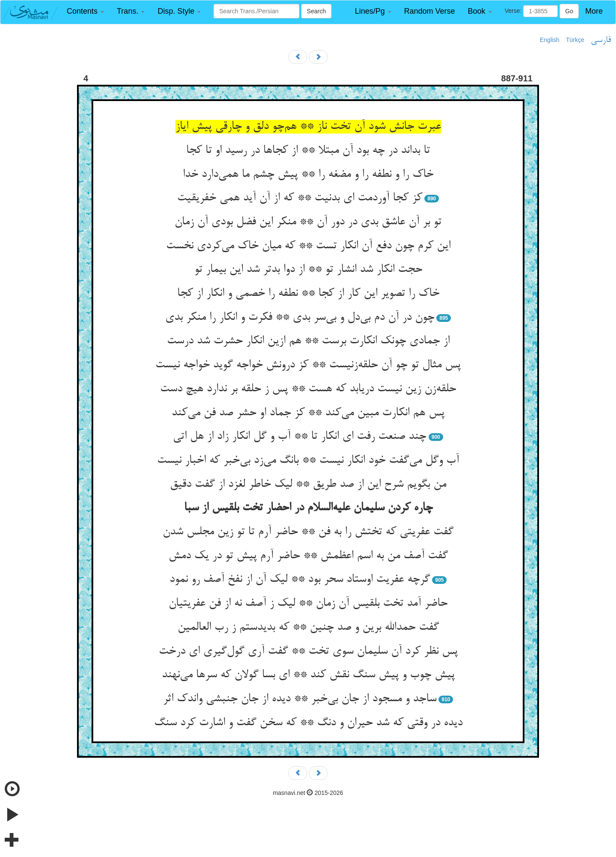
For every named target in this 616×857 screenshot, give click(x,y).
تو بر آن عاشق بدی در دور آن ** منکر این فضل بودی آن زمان (308, 222)
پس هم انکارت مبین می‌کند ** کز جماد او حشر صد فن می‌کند (308, 413)
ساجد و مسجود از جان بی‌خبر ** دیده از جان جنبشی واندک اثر (300, 699)
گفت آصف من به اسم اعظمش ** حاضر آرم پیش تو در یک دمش (308, 556)
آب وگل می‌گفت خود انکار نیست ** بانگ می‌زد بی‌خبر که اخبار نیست (308, 461)
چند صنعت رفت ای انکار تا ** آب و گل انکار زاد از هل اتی (299, 437)
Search (316, 11)
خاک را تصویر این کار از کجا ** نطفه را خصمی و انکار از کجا (308, 294)
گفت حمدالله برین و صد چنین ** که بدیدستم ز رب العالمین (308, 628)
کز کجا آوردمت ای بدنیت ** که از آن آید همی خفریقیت (300, 198)
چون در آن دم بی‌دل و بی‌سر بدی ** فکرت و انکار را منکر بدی (300, 318)
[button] (85, 11)
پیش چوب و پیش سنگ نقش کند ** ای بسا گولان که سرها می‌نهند (308, 675)
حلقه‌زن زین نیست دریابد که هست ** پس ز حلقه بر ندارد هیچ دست (308, 389)
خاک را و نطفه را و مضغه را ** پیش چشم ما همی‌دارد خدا (308, 175)
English (550, 40)
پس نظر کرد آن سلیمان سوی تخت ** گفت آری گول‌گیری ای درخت (308, 652)
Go (569, 11)
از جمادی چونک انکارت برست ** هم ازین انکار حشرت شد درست (308, 341)
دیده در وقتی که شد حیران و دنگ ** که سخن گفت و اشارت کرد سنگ (308, 723)
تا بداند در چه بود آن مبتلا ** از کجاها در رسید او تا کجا (308, 151)
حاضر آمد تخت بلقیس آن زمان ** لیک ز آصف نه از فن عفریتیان (308, 604)
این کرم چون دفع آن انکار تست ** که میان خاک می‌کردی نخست (308, 246)
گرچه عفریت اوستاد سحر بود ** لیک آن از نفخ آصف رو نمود (300, 580)
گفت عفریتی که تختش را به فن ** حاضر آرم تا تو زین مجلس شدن (308, 532)
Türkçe (575, 40)
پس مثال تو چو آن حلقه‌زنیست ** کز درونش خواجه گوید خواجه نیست (308, 365)
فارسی (601, 40)
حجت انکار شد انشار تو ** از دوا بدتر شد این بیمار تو (308, 270)
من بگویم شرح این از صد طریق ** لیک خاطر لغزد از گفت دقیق (308, 485)
